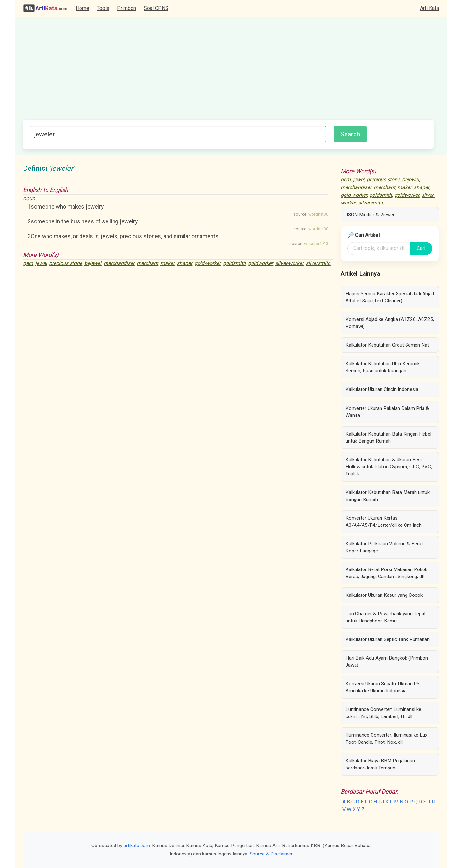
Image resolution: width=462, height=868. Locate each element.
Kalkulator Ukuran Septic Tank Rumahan (388, 639)
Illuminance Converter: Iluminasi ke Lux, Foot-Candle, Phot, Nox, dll (387, 739)
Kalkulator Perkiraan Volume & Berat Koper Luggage (384, 547)
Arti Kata (429, 8)
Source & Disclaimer (271, 854)
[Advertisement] (228, 72)
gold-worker (208, 263)
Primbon (127, 8)
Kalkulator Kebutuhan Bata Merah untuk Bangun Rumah (388, 496)
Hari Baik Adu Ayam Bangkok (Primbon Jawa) (387, 662)
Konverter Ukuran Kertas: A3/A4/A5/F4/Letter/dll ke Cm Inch (384, 522)
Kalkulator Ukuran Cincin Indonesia (382, 389)
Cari (421, 248)
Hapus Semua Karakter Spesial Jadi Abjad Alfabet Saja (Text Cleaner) (390, 297)
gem (28, 263)
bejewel (93, 263)
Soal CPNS (156, 8)
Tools (103, 8)
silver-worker (289, 263)
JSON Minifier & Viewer (370, 215)
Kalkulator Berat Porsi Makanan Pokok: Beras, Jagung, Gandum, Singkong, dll (387, 573)
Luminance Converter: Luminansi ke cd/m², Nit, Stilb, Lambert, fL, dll (383, 713)
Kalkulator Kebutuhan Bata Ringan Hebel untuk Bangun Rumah (388, 438)
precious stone (66, 263)
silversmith (318, 263)
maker (167, 263)
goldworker (261, 263)
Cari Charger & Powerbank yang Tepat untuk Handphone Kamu (386, 617)
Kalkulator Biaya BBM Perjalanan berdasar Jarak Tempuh (380, 764)
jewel (41, 263)
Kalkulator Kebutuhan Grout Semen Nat (387, 345)
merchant (147, 263)
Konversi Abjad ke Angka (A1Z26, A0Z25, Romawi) (390, 323)
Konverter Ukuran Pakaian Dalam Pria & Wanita (387, 412)
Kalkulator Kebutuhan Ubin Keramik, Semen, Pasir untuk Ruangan (383, 367)
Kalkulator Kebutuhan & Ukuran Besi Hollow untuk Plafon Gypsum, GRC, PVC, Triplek (389, 467)
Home (82, 8)
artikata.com (137, 846)
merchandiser (119, 263)
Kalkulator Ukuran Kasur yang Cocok (384, 595)
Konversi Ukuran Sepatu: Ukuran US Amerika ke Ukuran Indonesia (383, 687)
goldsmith (234, 263)
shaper (184, 263)
